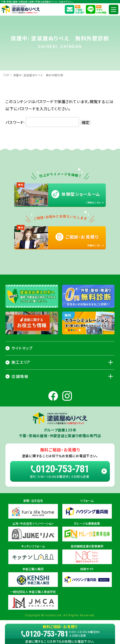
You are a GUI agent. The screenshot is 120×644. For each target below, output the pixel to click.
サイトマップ (22, 348)
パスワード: (42, 122)
